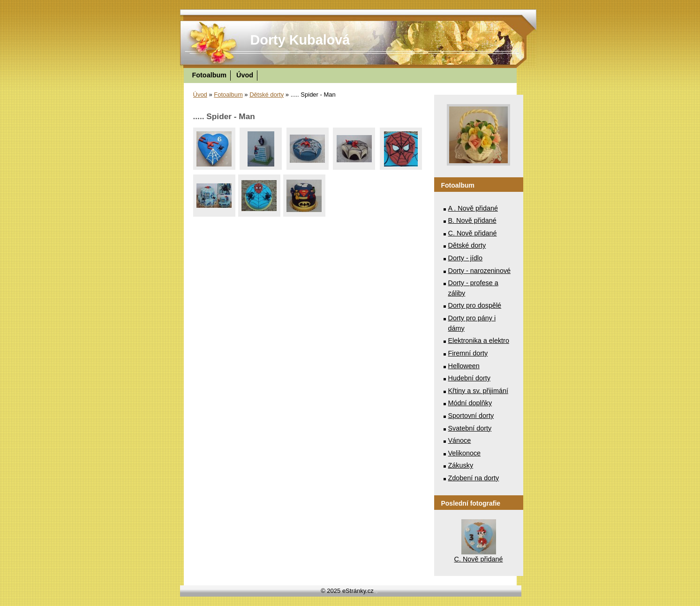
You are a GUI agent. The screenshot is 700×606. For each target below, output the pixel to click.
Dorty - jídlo (466, 258)
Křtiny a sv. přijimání (478, 391)
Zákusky (461, 465)
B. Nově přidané (472, 220)
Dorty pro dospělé (475, 305)
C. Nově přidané (473, 233)
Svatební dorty (470, 428)
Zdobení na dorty (474, 478)
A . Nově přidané (473, 208)
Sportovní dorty (471, 416)
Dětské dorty (267, 95)
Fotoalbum (210, 75)
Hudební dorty (469, 378)
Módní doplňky (470, 403)
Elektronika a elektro (479, 341)
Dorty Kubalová (300, 40)
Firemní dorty (468, 353)
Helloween (464, 366)
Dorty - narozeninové (480, 271)
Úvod (245, 75)
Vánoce (460, 440)
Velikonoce (465, 453)
